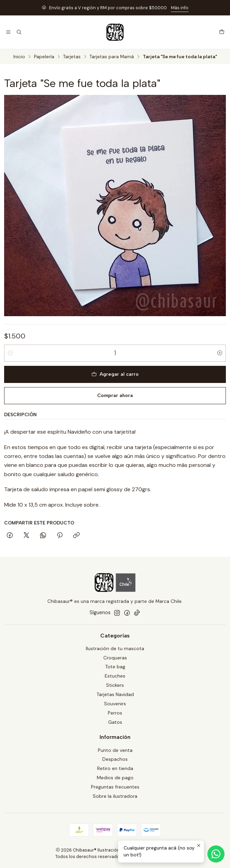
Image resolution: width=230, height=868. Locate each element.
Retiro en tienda (115, 768)
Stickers (115, 685)
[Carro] (222, 32)
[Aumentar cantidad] (220, 353)
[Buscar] (19, 32)
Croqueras (115, 658)
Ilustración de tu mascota (115, 648)
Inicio (19, 57)
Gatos (115, 722)
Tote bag (115, 667)
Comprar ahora (115, 395)
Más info (180, 8)
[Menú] (8, 32)
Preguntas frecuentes (115, 787)
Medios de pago (115, 778)
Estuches (115, 676)
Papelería (44, 57)
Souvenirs (115, 704)
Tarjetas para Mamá (112, 57)
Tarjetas (72, 57)
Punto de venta (115, 750)
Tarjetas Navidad (115, 694)
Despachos (115, 759)
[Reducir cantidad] (10, 353)
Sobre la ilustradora (115, 796)
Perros (115, 713)
